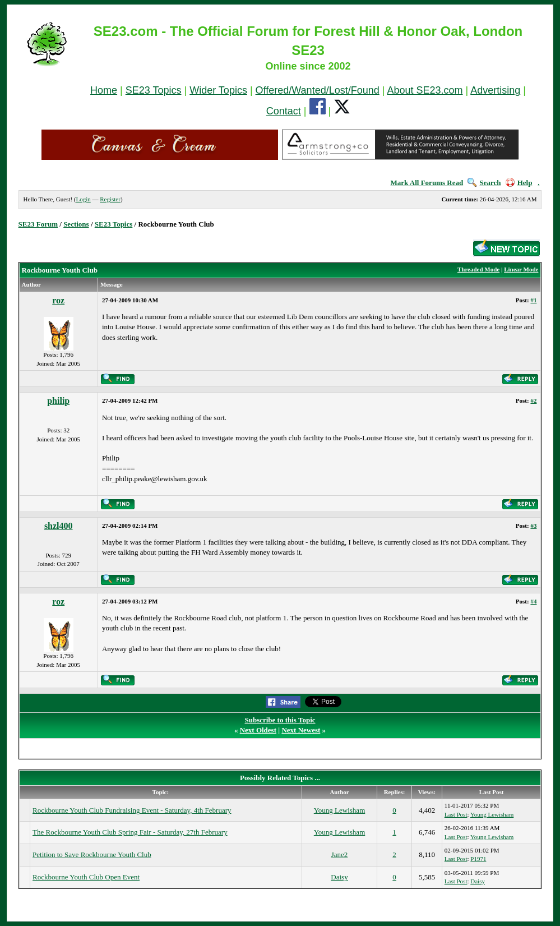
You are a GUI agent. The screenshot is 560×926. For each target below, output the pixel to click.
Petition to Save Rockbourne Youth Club (92, 854)
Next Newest (301, 730)
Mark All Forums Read (427, 183)
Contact (284, 111)
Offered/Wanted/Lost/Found (318, 90)
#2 (533, 400)
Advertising (495, 90)
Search (484, 183)
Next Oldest (258, 730)
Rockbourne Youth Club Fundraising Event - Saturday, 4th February (132, 810)
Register (110, 199)
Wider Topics (218, 90)
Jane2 (340, 854)
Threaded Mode (478, 269)
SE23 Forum (38, 224)
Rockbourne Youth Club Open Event (86, 877)
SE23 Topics (154, 90)
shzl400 (59, 526)
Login (83, 199)
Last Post (456, 814)
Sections (76, 224)
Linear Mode (521, 269)
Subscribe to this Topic (280, 720)
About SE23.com (425, 90)
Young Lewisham (340, 810)
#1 (533, 300)
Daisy (339, 877)
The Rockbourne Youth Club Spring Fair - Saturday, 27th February (130, 832)
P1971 (478, 859)
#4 (533, 601)
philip (58, 401)
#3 (533, 526)
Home (104, 90)
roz (58, 300)
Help (519, 183)
